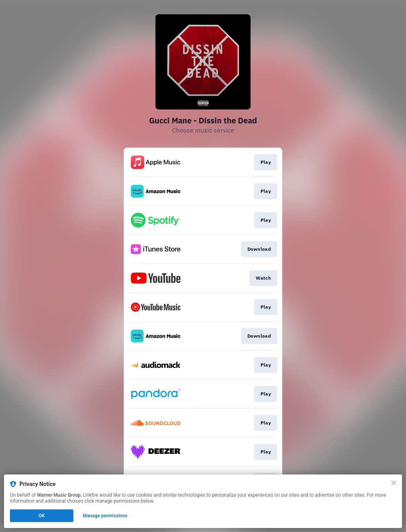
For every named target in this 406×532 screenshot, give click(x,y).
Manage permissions (105, 516)
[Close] (394, 483)
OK (42, 516)
